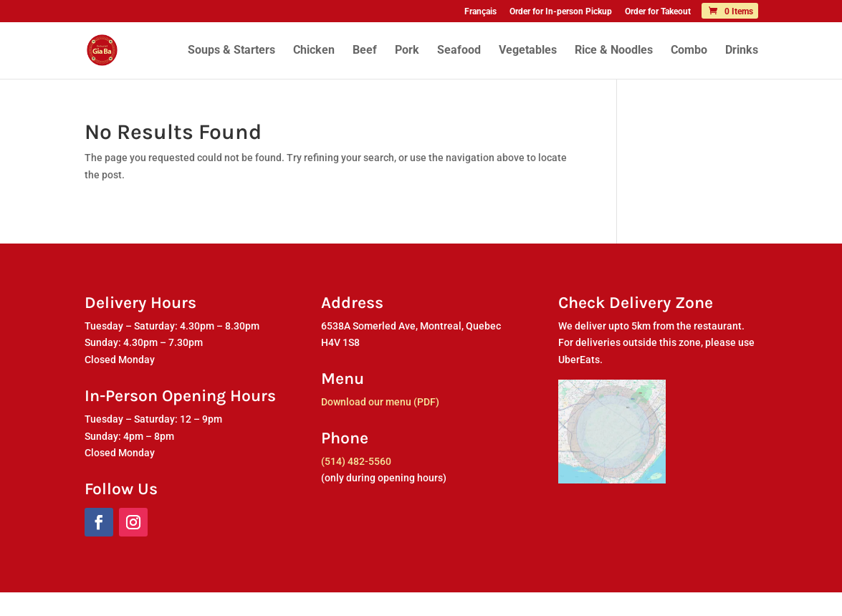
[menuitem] (480, 15)
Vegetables (528, 51)
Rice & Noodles (614, 51)
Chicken (314, 51)
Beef (365, 51)
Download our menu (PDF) (380, 402)
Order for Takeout (658, 12)
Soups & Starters (231, 51)
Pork (407, 51)
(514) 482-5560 (356, 461)
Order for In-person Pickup (561, 12)
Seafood (459, 51)
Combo (689, 51)
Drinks (742, 51)
